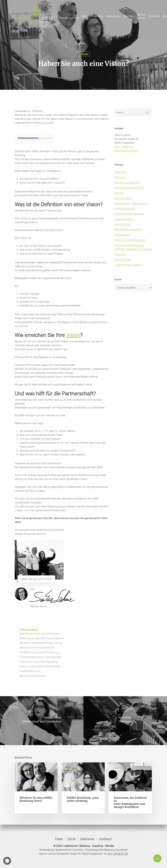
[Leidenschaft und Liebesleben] (42, 721)
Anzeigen (45, 138)
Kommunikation (124, 219)
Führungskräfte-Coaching (129, 214)
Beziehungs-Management (129, 188)
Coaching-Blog (123, 198)
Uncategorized (123, 260)
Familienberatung (125, 209)
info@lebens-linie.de (126, 151)
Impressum (106, 839)
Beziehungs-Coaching (127, 183)
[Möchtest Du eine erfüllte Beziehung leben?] (36, 788)
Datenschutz (87, 839)
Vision (73, 335)
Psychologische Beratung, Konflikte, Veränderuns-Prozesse (133, 247)
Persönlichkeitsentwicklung (130, 240)
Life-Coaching (122, 224)
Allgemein (83, 54)
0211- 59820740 (124, 147)
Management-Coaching (128, 230)
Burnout (119, 193)
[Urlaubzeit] (125, 721)
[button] (7, 861)
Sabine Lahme (29, 629)
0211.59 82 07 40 (118, 854)
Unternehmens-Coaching (129, 265)
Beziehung (121, 177)
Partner (72, 839)
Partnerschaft (122, 235)
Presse (59, 839)
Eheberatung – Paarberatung (131, 203)
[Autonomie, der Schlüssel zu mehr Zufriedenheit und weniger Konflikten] (130, 788)
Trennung (120, 254)
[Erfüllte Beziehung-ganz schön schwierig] (83, 788)
